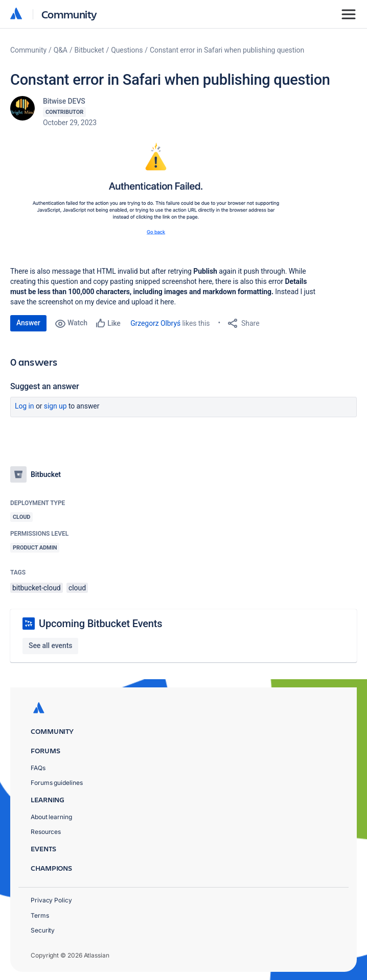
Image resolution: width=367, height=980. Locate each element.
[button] (164, 195)
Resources (46, 832)
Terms (40, 915)
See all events (50, 646)
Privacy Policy (51, 900)
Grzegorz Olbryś (155, 323)
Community (69, 14)
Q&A (61, 50)
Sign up (55, 406)
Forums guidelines (57, 783)
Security (43, 930)
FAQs (38, 768)
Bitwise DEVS (64, 101)
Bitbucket (89, 50)
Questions (127, 50)
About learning (51, 817)
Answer (28, 323)
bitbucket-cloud (37, 588)
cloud (77, 588)
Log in (25, 406)
